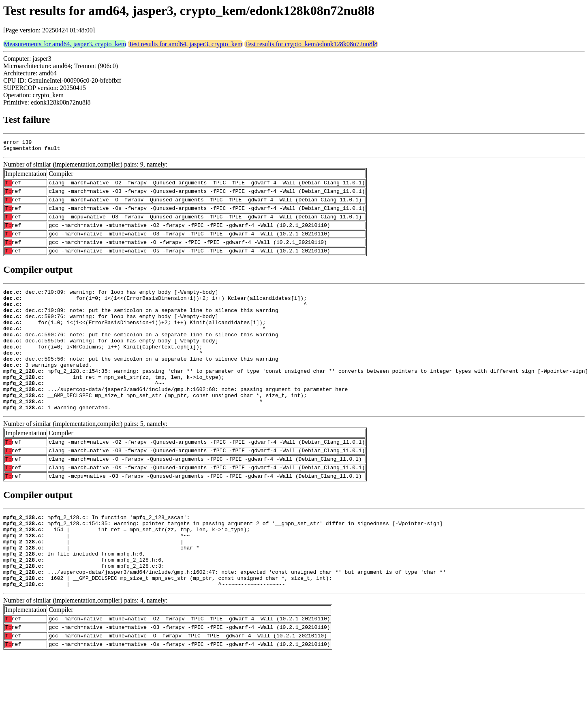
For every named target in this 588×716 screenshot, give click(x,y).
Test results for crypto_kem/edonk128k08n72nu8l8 (311, 44)
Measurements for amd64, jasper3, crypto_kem (65, 44)
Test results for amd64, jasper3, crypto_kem (185, 44)
